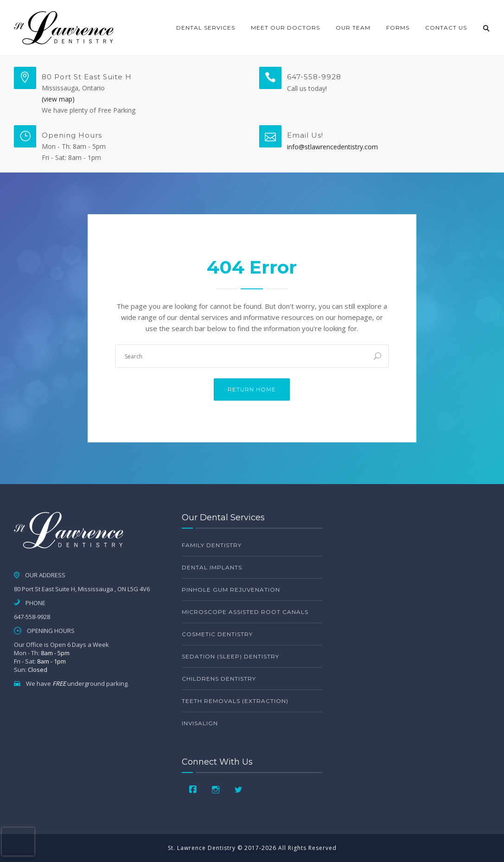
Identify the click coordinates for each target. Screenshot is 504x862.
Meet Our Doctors (285, 28)
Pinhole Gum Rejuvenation (231, 590)
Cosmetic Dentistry (217, 634)
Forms (398, 28)
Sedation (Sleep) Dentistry (230, 656)
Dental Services (206, 28)
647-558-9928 (314, 77)
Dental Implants (212, 567)
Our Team (353, 28)
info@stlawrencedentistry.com (332, 147)
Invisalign (200, 723)
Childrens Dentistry (219, 679)
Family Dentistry (212, 545)
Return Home (252, 389)
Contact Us (446, 28)
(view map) (58, 99)
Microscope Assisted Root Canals (245, 612)
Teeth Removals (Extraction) (235, 701)
